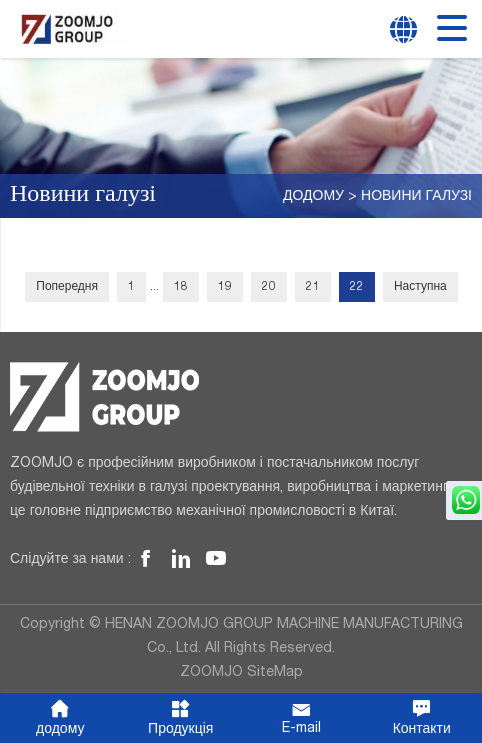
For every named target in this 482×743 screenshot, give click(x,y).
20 (269, 287)
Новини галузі (416, 197)
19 (225, 287)
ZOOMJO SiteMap (241, 673)
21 (313, 287)
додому (313, 197)
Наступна (420, 287)
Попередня (67, 287)
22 (357, 287)
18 (181, 287)
